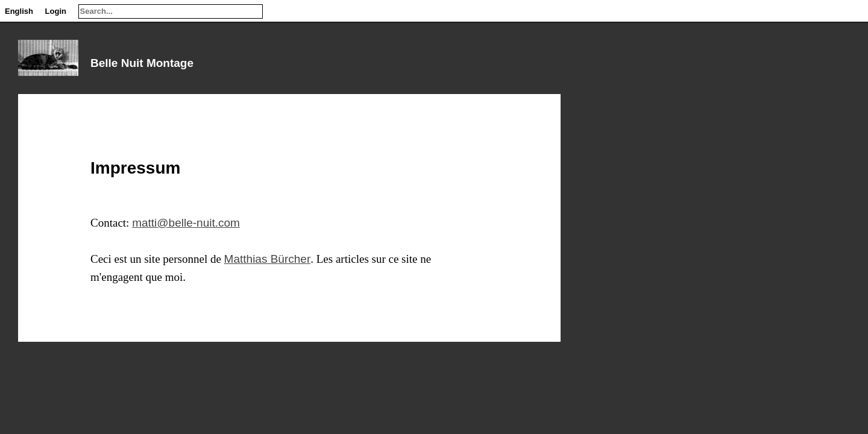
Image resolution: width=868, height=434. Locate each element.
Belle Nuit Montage (142, 63)
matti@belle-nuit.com (186, 223)
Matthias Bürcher (268, 259)
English (19, 11)
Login (56, 11)
